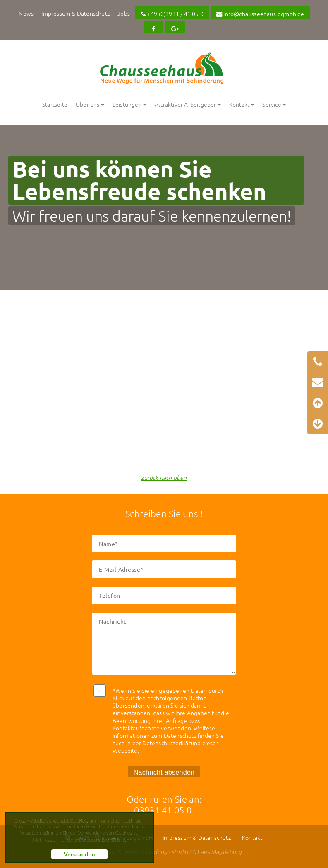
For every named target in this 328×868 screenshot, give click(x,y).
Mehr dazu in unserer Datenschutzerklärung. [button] (79, 840)
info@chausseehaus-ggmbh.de (260, 14)
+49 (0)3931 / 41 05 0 (172, 14)
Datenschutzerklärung (171, 743)
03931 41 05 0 (163, 810)
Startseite (55, 104)
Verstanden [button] (79, 854)
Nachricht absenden (164, 772)
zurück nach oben (164, 477)
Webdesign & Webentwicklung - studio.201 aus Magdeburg (164, 851)
